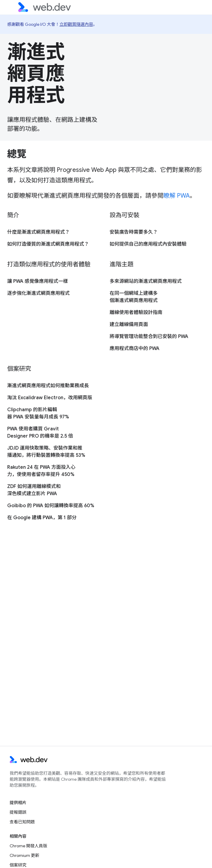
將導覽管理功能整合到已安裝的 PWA (149, 337)
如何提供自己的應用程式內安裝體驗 (148, 244)
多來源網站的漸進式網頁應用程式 (146, 281)
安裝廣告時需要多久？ (134, 232)
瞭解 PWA (177, 196)
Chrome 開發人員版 (28, 846)
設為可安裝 (124, 215)
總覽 (17, 154)
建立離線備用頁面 (129, 325)
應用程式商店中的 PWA (135, 349)
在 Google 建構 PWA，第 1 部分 (42, 518)
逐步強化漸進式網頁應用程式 (38, 293)
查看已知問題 (22, 822)
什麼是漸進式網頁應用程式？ (38, 232)
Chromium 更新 (24, 855)
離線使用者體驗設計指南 (136, 313)
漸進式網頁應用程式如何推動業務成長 (48, 386)
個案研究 (19, 369)
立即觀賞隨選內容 (76, 24)
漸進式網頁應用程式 (36, 73)
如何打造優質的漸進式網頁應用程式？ (48, 244)
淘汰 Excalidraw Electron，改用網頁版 (50, 398)
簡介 (13, 215)
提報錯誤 (18, 812)
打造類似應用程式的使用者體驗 (49, 264)
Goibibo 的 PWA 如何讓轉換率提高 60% (51, 506)
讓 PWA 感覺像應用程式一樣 (38, 281)
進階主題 (121, 264)
